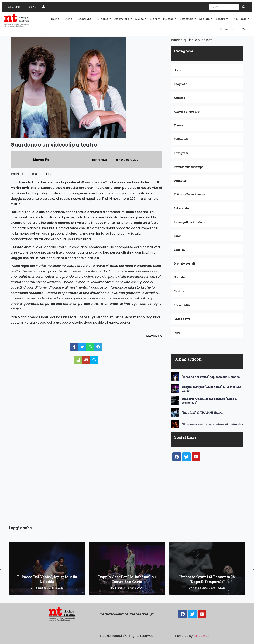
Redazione (13, 7)
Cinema (103, 19)
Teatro (221, 19)
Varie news (228, 29)
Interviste (122, 19)
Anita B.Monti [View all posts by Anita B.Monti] (200, 588)
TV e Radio (239, 19)
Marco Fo (154, 336)
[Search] (224, 7)
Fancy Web (201, 636)
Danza (140, 19)
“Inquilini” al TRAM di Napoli (202, 412)
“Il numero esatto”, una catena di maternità (212, 424)
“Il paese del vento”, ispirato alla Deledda (211, 377)
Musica (169, 19)
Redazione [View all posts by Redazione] (40, 588)
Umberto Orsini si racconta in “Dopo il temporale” (209, 400)
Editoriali (187, 19)
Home (55, 19)
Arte (69, 19)
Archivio (31, 7)
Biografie (85, 19)
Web (245, 29)
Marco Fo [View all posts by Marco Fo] (120, 588)
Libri (154, 19)
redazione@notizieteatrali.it (127, 614)
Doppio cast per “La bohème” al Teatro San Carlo (212, 389)
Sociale (205, 19)
